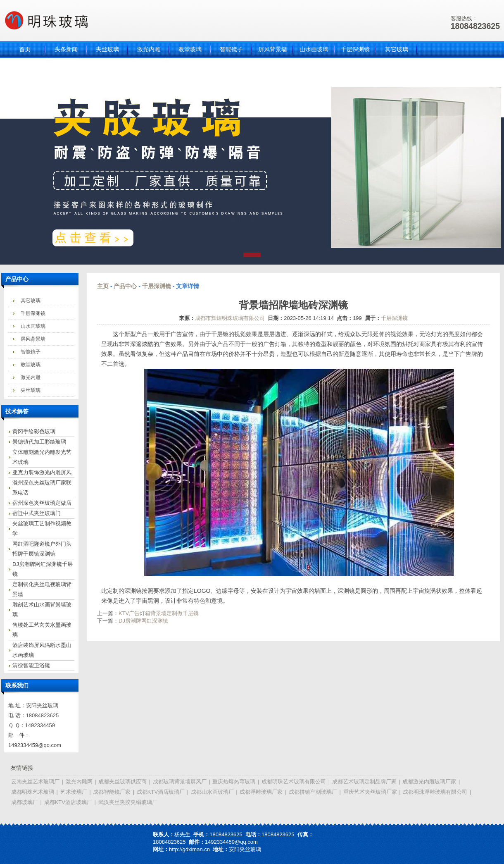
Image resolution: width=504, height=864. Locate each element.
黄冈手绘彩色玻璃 (34, 431)
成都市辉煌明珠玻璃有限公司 (230, 318)
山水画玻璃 (33, 326)
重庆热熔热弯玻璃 (234, 782)
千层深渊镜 (33, 313)
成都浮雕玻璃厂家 (261, 792)
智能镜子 (31, 352)
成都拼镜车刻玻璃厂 (313, 792)
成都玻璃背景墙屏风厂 (180, 782)
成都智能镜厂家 (112, 792)
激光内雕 (31, 377)
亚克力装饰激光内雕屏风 (42, 472)
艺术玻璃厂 (74, 792)
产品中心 (125, 286)
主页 (103, 286)
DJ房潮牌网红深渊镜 (143, 621)
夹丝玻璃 (31, 390)
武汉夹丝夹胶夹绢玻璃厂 (128, 802)
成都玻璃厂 (25, 802)
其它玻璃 (31, 301)
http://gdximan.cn (189, 849)
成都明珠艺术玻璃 (33, 792)
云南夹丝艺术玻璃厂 (35, 782)
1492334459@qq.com (35, 745)
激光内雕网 (79, 782)
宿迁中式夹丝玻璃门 (37, 513)
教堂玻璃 (31, 365)
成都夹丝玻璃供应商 (122, 782)
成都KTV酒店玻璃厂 (161, 792)
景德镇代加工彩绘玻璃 (39, 442)
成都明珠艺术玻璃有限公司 (294, 782)
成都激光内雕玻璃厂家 (429, 782)
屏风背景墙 (33, 339)
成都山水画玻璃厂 (212, 792)
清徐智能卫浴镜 (31, 665)
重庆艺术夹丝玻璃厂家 (370, 792)
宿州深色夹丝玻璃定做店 (42, 503)
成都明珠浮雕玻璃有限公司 (435, 792)
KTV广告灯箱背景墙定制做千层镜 (159, 613)
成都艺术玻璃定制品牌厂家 (364, 782)
